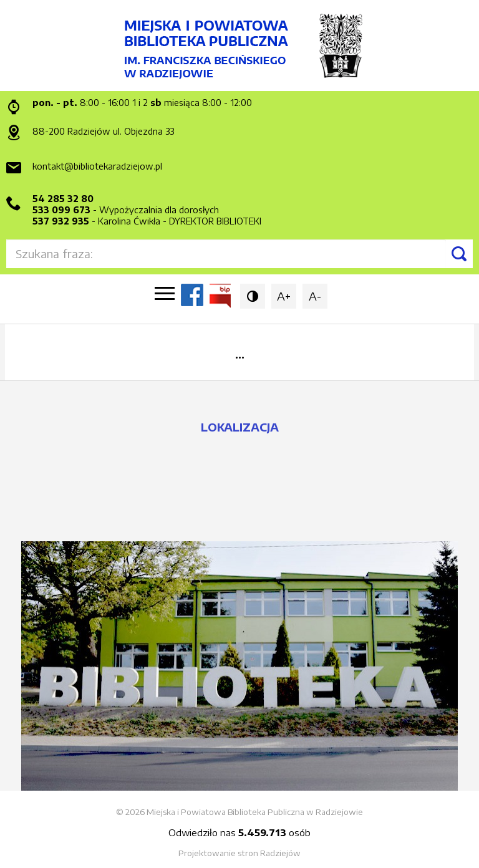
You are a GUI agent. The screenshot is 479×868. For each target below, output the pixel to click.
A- (315, 296)
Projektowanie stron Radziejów (239, 853)
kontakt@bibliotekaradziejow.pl (97, 166)
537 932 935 (61, 221)
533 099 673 (61, 210)
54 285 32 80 (63, 199)
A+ (284, 296)
